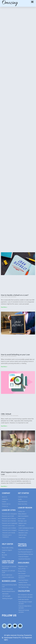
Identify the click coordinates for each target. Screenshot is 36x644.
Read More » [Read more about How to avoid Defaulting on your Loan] (4, 367)
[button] (32, 2)
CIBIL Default (6, 414)
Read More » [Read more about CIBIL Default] (4, 426)
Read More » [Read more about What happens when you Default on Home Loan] (4, 486)
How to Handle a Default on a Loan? (15, 295)
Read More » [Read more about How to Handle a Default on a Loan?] (4, 307)
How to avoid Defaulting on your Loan (15, 355)
